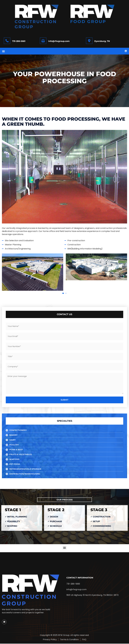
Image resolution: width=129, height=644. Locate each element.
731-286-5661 (19, 41)
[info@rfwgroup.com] (43, 41)
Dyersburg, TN (102, 41)
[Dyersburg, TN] (89, 41)
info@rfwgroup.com (59, 41)
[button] (3, 51)
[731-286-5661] (7, 41)
